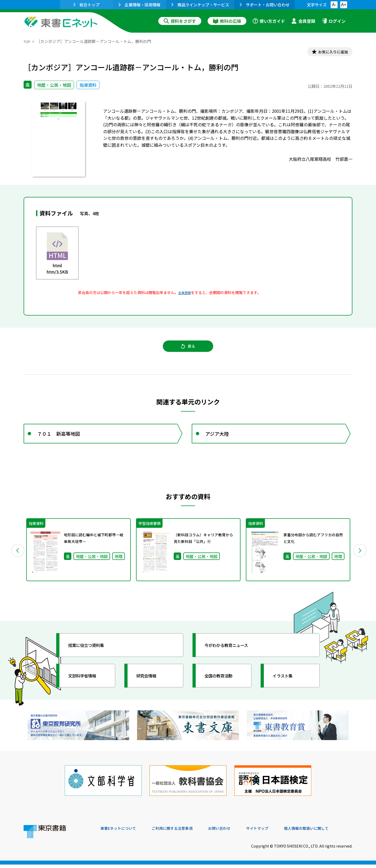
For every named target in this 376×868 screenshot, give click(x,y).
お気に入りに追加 (330, 53)
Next (360, 559)
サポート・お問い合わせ (265, 5)
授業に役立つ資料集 (91, 654)
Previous (16, 559)
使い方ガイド (269, 21)
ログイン (334, 21)
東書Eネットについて (121, 832)
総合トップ (86, 5)
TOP (28, 41)
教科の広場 (227, 21)
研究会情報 (150, 684)
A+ (344, 5)
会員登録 (303, 21)
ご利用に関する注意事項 (180, 832)
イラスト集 (286, 684)
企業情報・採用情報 (139, 5)
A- (334, 5)
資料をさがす (180, 21)
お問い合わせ (232, 832)
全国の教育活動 (223, 684)
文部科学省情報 (87, 684)
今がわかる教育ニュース (232, 654)
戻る (188, 351)
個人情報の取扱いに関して (327, 832)
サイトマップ (273, 832)
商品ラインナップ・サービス (200, 5)
